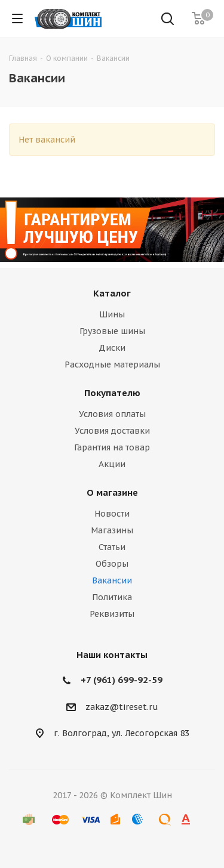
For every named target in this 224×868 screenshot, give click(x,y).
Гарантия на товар (112, 447)
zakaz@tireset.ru (122, 707)
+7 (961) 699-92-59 (122, 680)
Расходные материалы (112, 365)
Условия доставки (112, 431)
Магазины (112, 530)
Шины (112, 314)
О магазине (112, 492)
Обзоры (112, 564)
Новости (112, 514)
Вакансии (112, 580)
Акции (112, 464)
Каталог (112, 293)
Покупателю (112, 393)
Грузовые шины (112, 331)
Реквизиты (112, 614)
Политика (112, 597)
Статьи (112, 547)
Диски (112, 348)
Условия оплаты (112, 414)
